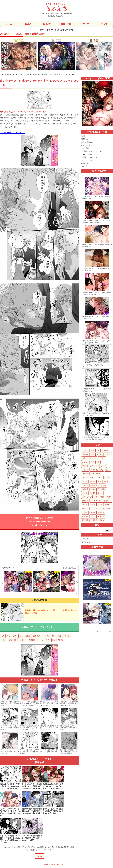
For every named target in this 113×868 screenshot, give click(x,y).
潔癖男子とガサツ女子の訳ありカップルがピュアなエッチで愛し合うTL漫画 (49, 704)
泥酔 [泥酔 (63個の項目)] (98, 462)
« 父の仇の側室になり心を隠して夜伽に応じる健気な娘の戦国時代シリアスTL (27, 848)
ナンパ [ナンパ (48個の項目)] (103, 466)
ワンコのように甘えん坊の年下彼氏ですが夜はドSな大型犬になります (29, 752)
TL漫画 (28, 24)
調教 (60, 636)
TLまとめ (47, 24)
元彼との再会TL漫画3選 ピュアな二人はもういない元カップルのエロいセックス (49, 728)
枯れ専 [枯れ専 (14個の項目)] (85, 493)
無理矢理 (12, 641)
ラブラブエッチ (88, 160)
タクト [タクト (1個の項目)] (93, 516)
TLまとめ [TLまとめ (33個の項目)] (99, 478)
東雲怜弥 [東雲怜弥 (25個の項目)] (92, 482)
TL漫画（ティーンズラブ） (40, 641)
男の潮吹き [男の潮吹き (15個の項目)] (102, 489)
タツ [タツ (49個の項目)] (97, 466)
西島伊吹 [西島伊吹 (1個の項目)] (92, 513)
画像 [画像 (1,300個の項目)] (92, 451)
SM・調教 (85, 148)
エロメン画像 (87, 154)
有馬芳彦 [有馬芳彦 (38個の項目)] (85, 474)
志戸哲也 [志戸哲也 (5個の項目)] (92, 505)
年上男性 (68, 636)
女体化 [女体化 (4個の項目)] (107, 505)
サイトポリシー (88, 542)
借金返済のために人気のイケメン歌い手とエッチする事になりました (69, 728)
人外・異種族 (25, 636)
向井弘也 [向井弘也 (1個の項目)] (101, 516)
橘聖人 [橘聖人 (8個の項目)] (109, 497)
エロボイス (66, 24)
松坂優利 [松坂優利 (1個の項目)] (85, 516)
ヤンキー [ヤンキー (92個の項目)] (102, 458)
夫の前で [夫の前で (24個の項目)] (85, 485)
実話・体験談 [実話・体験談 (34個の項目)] (96, 474)
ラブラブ (85, 24)
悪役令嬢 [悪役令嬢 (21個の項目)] (94, 485)
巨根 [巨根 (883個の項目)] (98, 451)
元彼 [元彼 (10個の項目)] (96, 497)
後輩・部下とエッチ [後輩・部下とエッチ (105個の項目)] (89, 458)
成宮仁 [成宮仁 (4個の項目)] (100, 505)
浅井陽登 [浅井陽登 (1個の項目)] (94, 520)
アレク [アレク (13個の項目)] (100, 493)
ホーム (9, 24)
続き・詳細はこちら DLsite (40, 521)
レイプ (84, 166)
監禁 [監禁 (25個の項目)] (100, 482)
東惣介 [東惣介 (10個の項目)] (102, 497)
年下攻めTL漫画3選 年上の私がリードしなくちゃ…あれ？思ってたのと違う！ (29, 728)
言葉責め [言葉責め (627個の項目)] (85, 454)
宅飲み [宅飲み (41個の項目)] (108, 470)
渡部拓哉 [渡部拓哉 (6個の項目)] (85, 501)
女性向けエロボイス (89, 157)
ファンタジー (12, 636)
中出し (4, 641)
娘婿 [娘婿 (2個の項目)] (108, 509)
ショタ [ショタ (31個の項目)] (107, 478)
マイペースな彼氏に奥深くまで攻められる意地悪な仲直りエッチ (49, 752)
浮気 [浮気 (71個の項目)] (92, 462)
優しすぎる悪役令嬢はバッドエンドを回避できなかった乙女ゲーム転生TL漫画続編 (69, 752)
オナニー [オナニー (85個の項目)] (85, 462)
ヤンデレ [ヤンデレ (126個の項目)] (108, 454)
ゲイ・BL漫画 (87, 145)
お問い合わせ (87, 539)
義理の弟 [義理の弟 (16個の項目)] (85, 489)
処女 (54, 636)
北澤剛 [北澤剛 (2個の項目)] (85, 513)
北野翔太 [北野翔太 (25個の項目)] (107, 482)
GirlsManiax (70, 568)
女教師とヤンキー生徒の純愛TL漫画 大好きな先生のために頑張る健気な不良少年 (69, 704)
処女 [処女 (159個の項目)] (92, 454)
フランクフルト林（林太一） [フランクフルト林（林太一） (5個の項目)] (101, 501)
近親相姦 (85, 139)
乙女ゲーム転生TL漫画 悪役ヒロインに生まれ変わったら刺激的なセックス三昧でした (29, 704)
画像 (3, 636)
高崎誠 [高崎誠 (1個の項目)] (102, 520)
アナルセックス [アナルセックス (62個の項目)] (88, 466)
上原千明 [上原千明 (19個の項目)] (103, 485)
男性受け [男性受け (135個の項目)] (100, 454)
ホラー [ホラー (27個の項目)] (85, 482)
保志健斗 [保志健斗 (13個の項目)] (92, 493)
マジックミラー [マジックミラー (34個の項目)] (88, 478)
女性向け (22, 641)
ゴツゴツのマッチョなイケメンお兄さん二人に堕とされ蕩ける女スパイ (10, 728)
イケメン (104, 24)
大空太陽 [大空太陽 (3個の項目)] (94, 509)
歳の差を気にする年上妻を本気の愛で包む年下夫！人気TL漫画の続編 (10, 704)
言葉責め (37, 636)
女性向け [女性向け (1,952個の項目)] (85, 451)
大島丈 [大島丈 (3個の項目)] (102, 509)
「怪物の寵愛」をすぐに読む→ (12, 133)
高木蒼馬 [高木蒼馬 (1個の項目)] (85, 520)
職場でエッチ (87, 163)
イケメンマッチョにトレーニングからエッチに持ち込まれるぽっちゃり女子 (10, 752)
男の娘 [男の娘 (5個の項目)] (85, 505)
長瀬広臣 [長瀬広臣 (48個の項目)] (85, 470)
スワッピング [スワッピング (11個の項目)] (87, 497)
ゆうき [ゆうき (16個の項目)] (93, 489)
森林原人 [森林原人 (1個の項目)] (101, 513)
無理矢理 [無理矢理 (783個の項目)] (105, 451)
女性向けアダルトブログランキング (40, 628)
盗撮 (83, 136)
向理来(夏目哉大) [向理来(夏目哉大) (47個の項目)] (97, 470)
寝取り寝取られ (88, 142)
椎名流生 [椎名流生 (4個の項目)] (85, 509)
